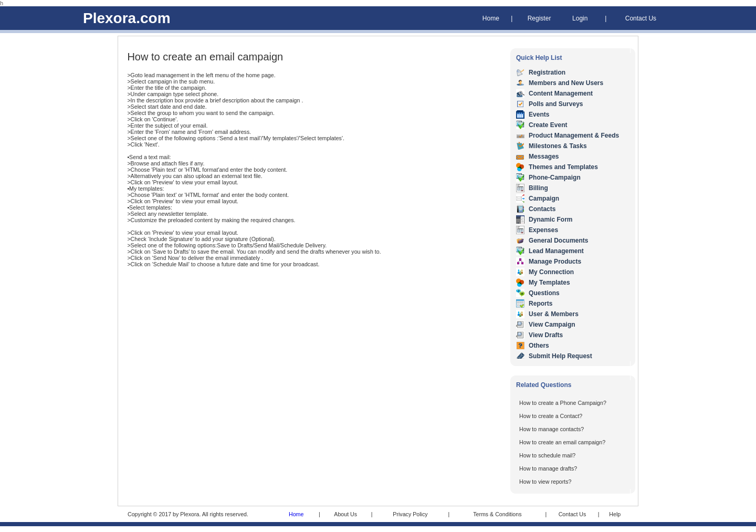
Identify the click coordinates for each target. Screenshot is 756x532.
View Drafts (546, 335)
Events (539, 114)
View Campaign (552, 325)
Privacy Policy (410, 514)
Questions (544, 293)
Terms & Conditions (497, 514)
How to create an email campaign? (562, 442)
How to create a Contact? (551, 416)
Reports (540, 304)
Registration (547, 72)
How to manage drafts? (548, 468)
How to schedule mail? (547, 455)
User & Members (554, 314)
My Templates (549, 283)
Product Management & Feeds (574, 135)
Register (539, 18)
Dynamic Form (550, 220)
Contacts (542, 209)
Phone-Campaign (555, 178)
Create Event (548, 125)
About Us (345, 514)
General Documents (558, 241)
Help (615, 514)
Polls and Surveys (556, 104)
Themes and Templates (563, 167)
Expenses (543, 230)
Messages (544, 157)
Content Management (561, 93)
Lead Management (556, 251)
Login (580, 18)
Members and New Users (566, 83)
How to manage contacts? (552, 429)
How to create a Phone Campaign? (563, 403)
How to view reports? (545, 482)
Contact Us (641, 18)
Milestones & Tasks (558, 146)
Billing (538, 188)
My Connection (551, 272)
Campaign (544, 199)
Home (491, 18)
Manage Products (555, 262)
